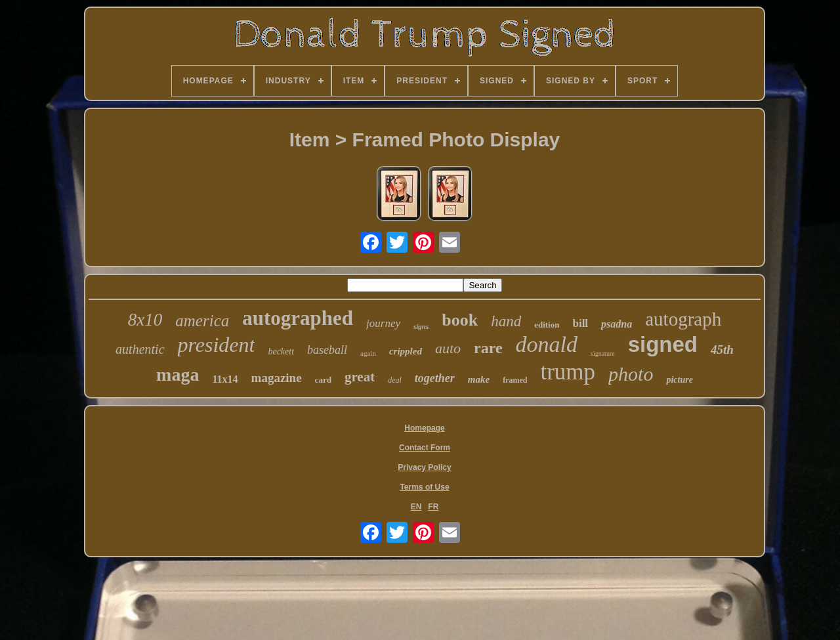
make (479, 379)
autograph (683, 319)
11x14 (225, 379)
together (435, 378)
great (360, 377)
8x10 (145, 320)
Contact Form (425, 448)
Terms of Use (424, 487)
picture (679, 380)
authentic (140, 349)
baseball (327, 350)
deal (395, 380)
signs (421, 326)
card (323, 380)
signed (663, 344)
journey (383, 323)
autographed (298, 318)
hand (506, 321)
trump (568, 372)
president (217, 345)
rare (488, 348)
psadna (617, 324)
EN (416, 507)
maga (178, 374)
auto (448, 348)
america (202, 321)
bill (580, 323)
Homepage (424, 428)
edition (547, 325)
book (460, 320)
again (368, 353)
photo (631, 374)
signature (603, 353)
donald (547, 344)
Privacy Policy (424, 467)
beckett (281, 352)
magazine (277, 378)
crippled (406, 351)
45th (722, 350)
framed (515, 380)
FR (433, 507)
